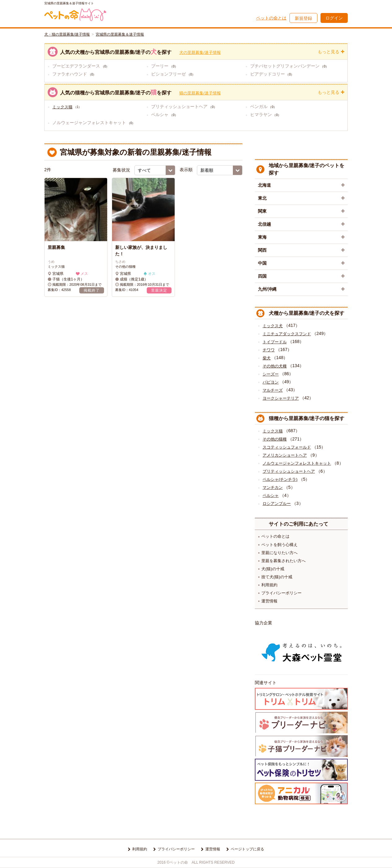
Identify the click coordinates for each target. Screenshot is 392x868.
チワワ (269, 350)
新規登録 (303, 18)
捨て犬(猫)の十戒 (277, 577)
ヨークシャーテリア (281, 398)
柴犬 (267, 358)
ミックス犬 (273, 326)
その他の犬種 (275, 366)
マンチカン (273, 487)
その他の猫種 (275, 439)
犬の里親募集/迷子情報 (200, 52)
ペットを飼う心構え (279, 545)
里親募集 (56, 247)
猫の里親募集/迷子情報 (200, 93)
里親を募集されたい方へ (283, 561)
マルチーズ (273, 390)
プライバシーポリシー (281, 593)
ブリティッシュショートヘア (289, 471)
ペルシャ (271, 495)
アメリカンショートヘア (285, 455)
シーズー (271, 374)
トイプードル (275, 342)
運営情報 (269, 601)
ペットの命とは (271, 18)
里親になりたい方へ (279, 553)
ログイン (334, 18)
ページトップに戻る (247, 849)
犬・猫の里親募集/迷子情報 (67, 34)
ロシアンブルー (277, 503)
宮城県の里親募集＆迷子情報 (120, 34)
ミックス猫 (62, 107)
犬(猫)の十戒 (273, 569)
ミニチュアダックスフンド (287, 334)
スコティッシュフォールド (287, 447)
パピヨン (271, 382)
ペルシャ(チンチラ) (280, 479)
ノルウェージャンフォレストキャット (297, 463)
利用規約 (269, 585)
